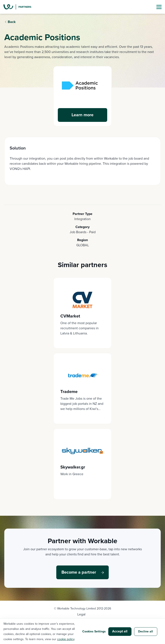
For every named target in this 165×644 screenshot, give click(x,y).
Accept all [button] (120, 631)
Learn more (82, 115)
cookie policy (66, 639)
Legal (81, 614)
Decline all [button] (146, 631)
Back (12, 22)
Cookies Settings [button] (94, 631)
